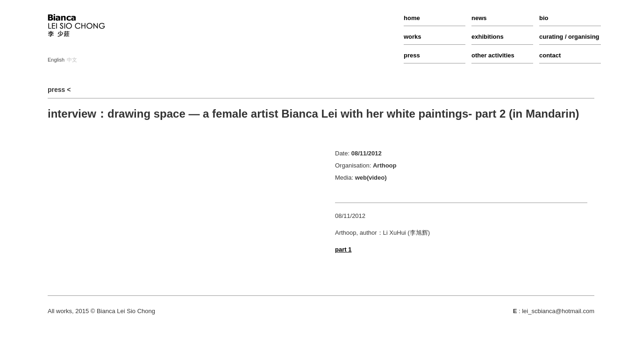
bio (544, 18)
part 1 (343, 249)
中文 (72, 60)
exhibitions (488, 37)
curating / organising (569, 37)
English (56, 60)
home (412, 18)
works (413, 37)
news (479, 18)
